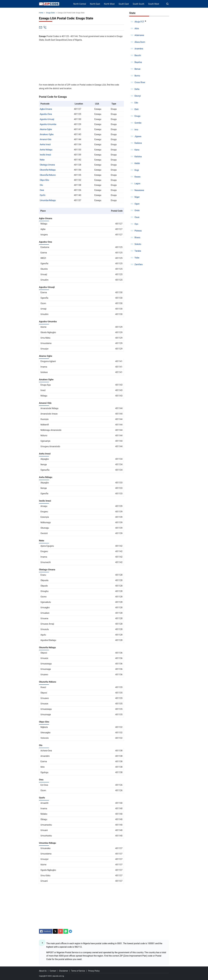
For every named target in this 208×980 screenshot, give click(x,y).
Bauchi (138, 55)
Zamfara (138, 264)
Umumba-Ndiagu (48, 200)
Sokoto (138, 244)
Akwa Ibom (140, 42)
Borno (137, 76)
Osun (137, 217)
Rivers (137, 238)
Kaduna (138, 143)
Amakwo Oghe (47, 134)
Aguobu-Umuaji (47, 119)
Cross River (140, 82)
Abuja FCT (139, 22)
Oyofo (43, 195)
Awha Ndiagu (46, 150)
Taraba (138, 251)
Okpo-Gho (44, 180)
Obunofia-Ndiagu (48, 170)
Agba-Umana (46, 109)
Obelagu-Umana (47, 165)
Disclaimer (64, 971)
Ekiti (136, 109)
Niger (137, 197)
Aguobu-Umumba (48, 124)
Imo (136, 130)
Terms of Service (78, 971)
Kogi (137, 170)
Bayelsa (138, 62)
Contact (53, 971)
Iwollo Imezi (45, 155)
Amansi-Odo (46, 139)
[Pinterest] (60, 931)
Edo (136, 103)
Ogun (137, 204)
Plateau (138, 231)
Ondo (137, 210)
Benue (137, 69)
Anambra (139, 49)
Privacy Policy (94, 971)
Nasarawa (139, 190)
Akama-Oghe (46, 129)
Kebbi (137, 163)
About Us (43, 971)
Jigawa (138, 136)
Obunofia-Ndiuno (48, 175)
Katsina (138, 157)
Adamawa (139, 35)
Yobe (137, 258)
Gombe (138, 123)
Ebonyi (138, 96)
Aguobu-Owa (46, 114)
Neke (42, 160)
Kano (137, 150)
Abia (137, 28)
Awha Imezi (45, 144)
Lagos (137, 183)
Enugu (137, 116)
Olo (41, 185)
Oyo (136, 224)
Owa (42, 190)
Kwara (137, 177)
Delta (137, 89)
